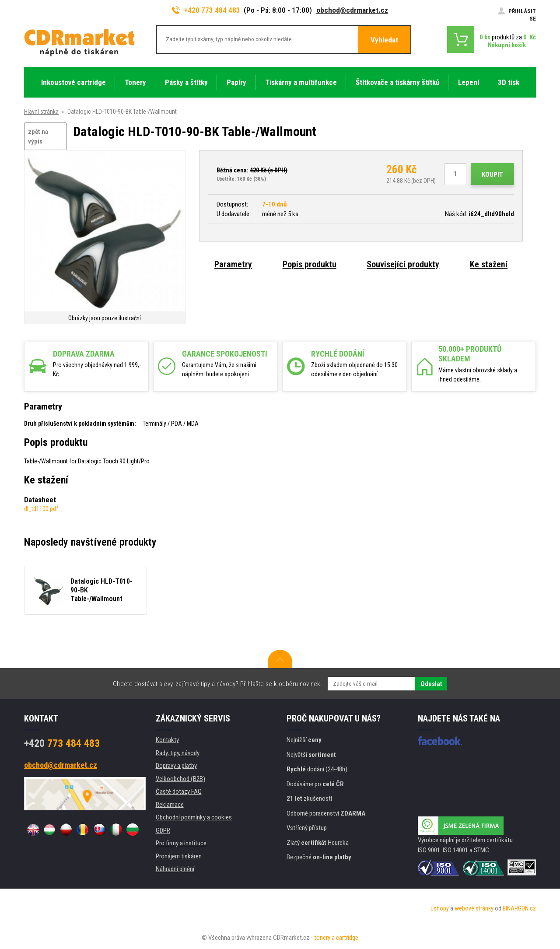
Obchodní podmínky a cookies (194, 817)
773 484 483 (62, 743)
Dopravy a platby (176, 766)
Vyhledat (384, 40)
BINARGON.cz (519, 908)
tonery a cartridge (336, 938)
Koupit (492, 175)
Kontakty (167, 740)
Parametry (233, 264)
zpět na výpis (38, 137)
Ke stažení (489, 264)
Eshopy (440, 908)
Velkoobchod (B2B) (180, 779)
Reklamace (170, 805)
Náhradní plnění (175, 869)
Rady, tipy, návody (178, 753)
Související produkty (403, 264)
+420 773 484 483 (206, 10)
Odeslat (431, 684)
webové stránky (474, 908)
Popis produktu (310, 264)
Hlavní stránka (41, 112)
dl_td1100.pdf (41, 509)
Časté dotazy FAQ (179, 791)
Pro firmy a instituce (181, 843)
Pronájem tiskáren (179, 856)
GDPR (163, 830)
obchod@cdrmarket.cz (352, 10)
